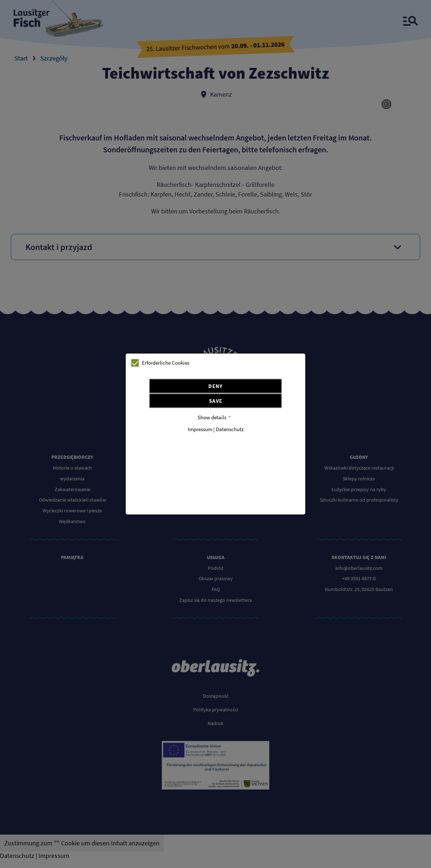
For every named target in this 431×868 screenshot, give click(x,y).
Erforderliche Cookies (160, 363)
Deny (215, 386)
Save (216, 401)
